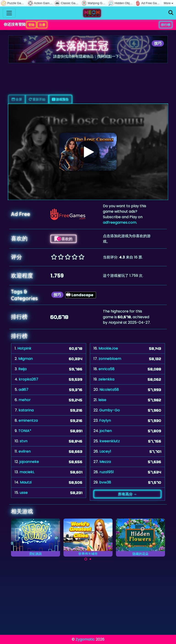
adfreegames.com (120, 222)
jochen (106, 431)
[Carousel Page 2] (90, 559)
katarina (26, 410)
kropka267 (29, 379)
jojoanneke (29, 462)
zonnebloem (110, 359)
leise (102, 400)
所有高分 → (128, 494)
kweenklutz (110, 441)
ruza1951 (107, 472)
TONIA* (25, 431)
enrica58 (107, 369)
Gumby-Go (110, 410)
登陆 (31, 25)
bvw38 (105, 482)
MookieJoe (108, 348)
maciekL (27, 472)
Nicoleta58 (109, 390)
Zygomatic (85, 639)
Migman (26, 359)
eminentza (28, 420)
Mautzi (26, 482)
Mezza (105, 462)
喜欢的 (63, 239)
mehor (25, 400)
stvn (24, 441)
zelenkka (106, 379)
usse (24, 493)
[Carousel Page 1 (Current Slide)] (86, 559)
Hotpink (24, 348)
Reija (22, 369)
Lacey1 (105, 451)
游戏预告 (60, 99)
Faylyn (105, 420)
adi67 (23, 390)
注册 (42, 25)
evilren (25, 451)
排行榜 (166, 25)
